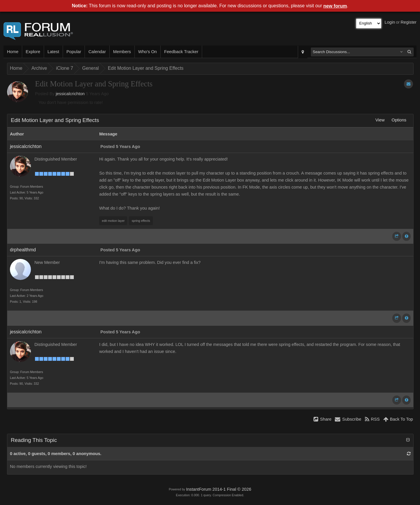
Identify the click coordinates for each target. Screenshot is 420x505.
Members (122, 52)
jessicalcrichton (70, 94)
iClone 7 (65, 68)
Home (13, 52)
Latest (53, 52)
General (91, 68)
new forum (335, 6)
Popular (74, 52)
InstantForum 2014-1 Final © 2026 (219, 489)
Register (408, 22)
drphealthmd (23, 250)
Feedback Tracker (181, 52)
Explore (33, 52)
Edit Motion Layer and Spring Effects (146, 68)
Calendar (97, 52)
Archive (39, 68)
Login (390, 22)
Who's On (148, 52)
